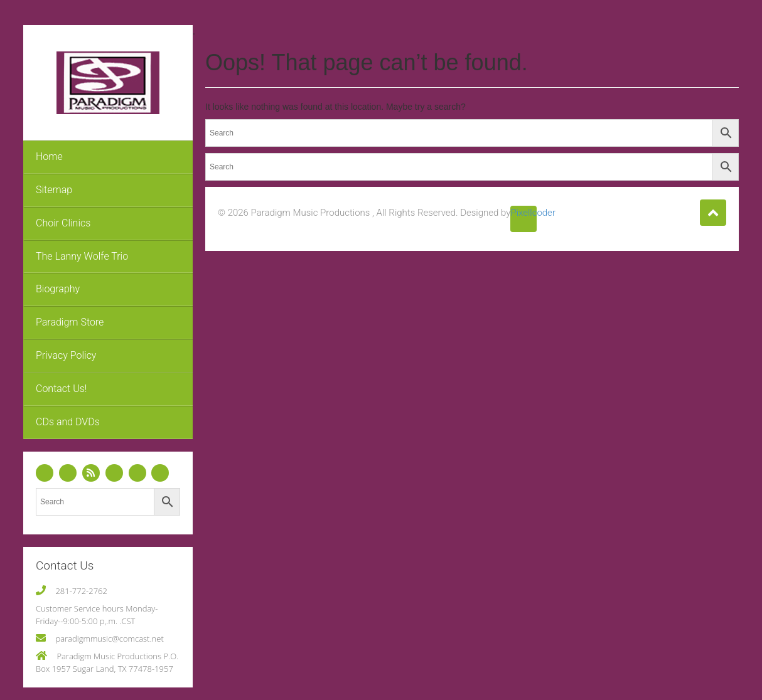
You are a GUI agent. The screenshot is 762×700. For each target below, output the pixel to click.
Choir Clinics (63, 223)
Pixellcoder (523, 213)
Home (49, 156)
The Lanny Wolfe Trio (82, 256)
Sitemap (54, 190)
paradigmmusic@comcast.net (109, 639)
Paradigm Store (70, 322)
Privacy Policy (66, 355)
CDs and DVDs (68, 422)
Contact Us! (61, 389)
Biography (58, 289)
